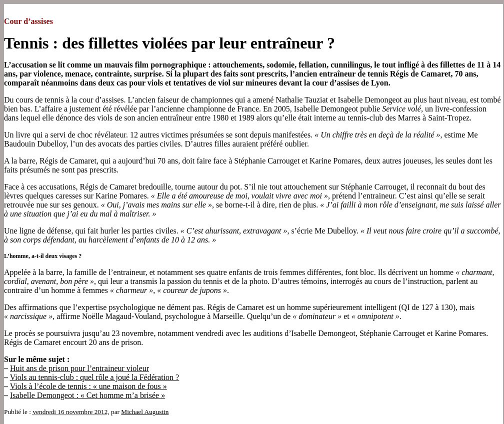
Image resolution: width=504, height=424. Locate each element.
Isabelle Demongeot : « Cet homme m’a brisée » (87, 395)
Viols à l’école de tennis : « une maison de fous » (88, 386)
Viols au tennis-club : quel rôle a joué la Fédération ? (95, 377)
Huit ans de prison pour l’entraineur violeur (79, 368)
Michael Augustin (145, 412)
